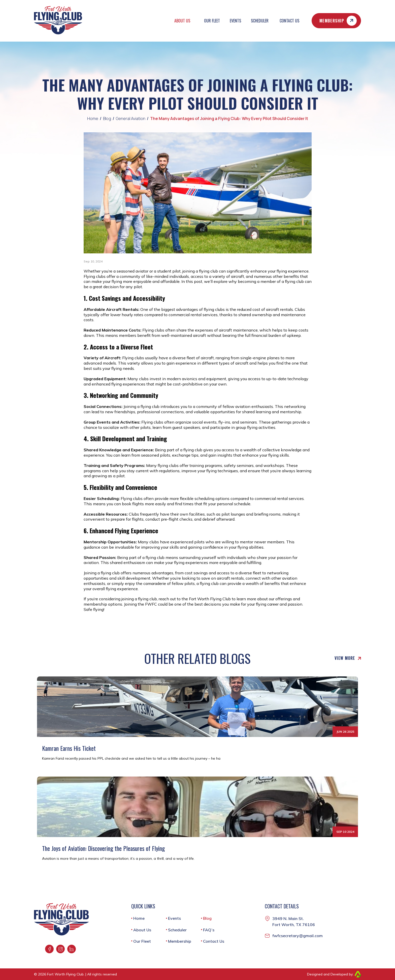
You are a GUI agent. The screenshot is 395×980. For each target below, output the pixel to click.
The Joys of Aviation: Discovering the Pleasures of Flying (103, 848)
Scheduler (260, 21)
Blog (107, 119)
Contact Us (289, 21)
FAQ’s (209, 930)
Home (93, 119)
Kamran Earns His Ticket (69, 748)
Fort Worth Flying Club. (66, 974)
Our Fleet (212, 21)
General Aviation (131, 119)
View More (348, 658)
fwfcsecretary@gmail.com (298, 936)
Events (235, 21)
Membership (338, 21)
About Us (182, 21)
